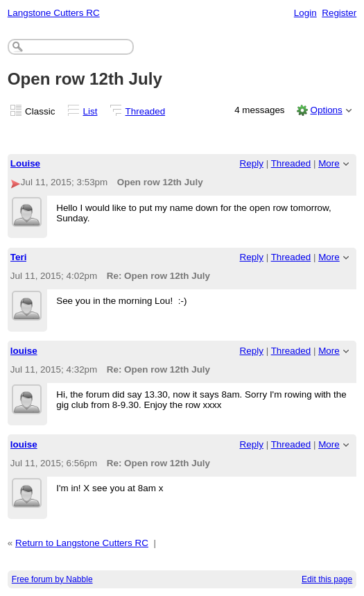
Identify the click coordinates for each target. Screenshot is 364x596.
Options (326, 110)
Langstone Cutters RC (54, 13)
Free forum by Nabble (52, 579)
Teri (19, 257)
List (90, 111)
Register (339, 13)
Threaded (146, 111)
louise (24, 351)
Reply (252, 163)
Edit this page (327, 579)
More (329, 163)
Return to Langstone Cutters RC (82, 543)
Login (305, 13)
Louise (25, 163)
